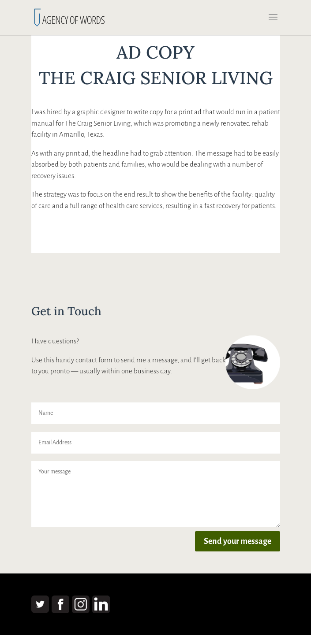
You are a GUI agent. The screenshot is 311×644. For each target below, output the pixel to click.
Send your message (238, 541)
